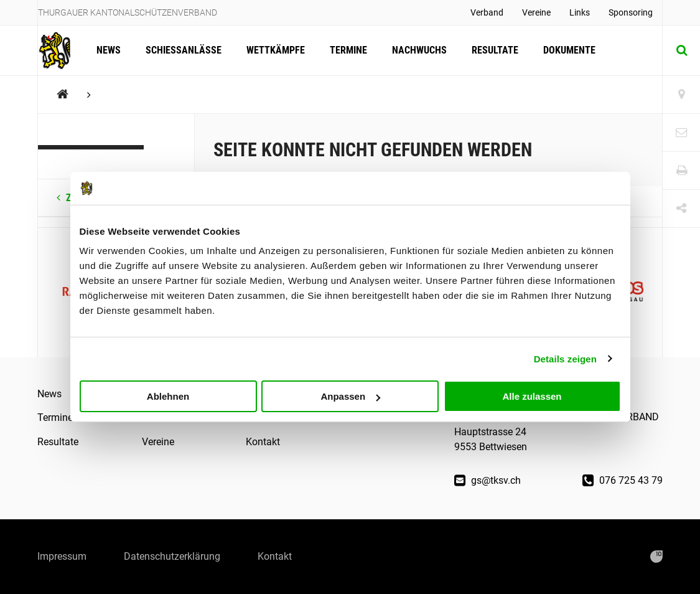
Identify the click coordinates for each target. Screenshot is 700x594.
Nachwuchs (419, 50)
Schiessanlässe (184, 50)
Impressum (62, 556)
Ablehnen (168, 396)
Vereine (536, 12)
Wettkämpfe (276, 50)
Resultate (495, 50)
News (109, 50)
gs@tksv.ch (488, 480)
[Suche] (681, 50)
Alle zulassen (532, 396)
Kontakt (263, 442)
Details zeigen (565, 358)
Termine (348, 50)
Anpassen (350, 396)
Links (580, 12)
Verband (487, 12)
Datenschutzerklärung (172, 556)
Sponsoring (631, 12)
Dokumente (569, 50)
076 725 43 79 (623, 480)
